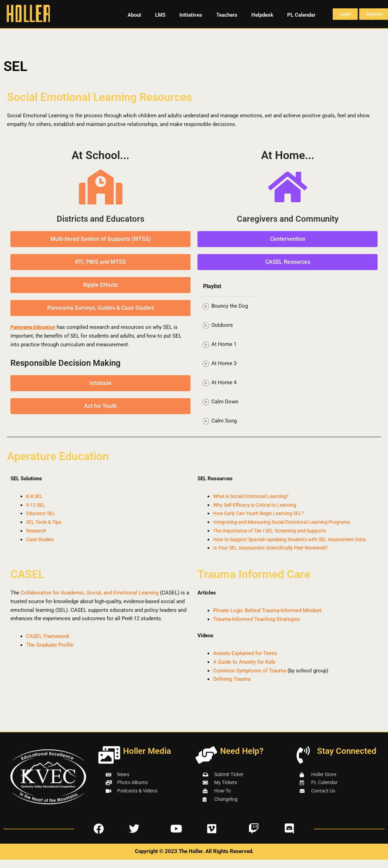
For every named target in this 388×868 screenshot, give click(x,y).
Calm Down (225, 402)
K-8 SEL (35, 496)
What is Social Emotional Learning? (254, 496)
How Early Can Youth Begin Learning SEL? (262, 513)
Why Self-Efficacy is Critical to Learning (259, 505)
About (134, 15)
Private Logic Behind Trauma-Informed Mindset (267, 619)
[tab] (227, 306)
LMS (160, 15)
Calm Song (224, 421)
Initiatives (191, 15)
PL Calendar (301, 15)
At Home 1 (224, 344)
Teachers (227, 15)
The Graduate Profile (50, 654)
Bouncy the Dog (230, 306)
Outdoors (222, 325)
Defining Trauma (232, 688)
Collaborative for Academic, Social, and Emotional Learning (90, 601)
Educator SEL (42, 513)
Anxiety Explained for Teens (245, 662)
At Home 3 (224, 364)
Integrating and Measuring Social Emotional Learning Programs (286, 522)
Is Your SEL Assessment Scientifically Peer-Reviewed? (276, 557)
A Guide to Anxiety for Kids (244, 671)
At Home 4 (224, 383)
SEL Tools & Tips (46, 522)
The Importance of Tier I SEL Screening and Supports (274, 531)
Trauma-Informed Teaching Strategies (257, 628)
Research (37, 531)
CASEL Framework (48, 645)
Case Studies (41, 539)
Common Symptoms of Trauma (250, 679)
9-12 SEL (36, 505)
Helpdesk (262, 15)
